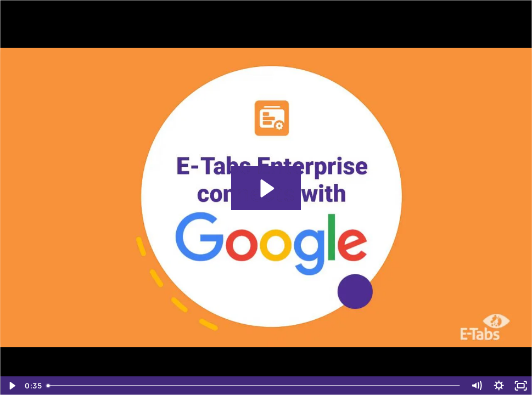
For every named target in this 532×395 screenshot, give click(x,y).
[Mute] (477, 386)
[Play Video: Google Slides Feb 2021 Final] (266, 188)
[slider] (254, 386)
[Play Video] (11, 386)
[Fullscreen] (521, 386)
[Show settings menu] (499, 386)
